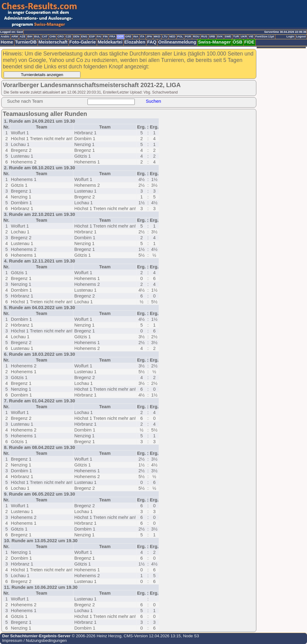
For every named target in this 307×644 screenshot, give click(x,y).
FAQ (152, 42)
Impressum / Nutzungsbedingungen (34, 640)
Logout (301, 36)
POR (188, 36)
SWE (228, 36)
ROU (196, 36)
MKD (157, 36)
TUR (236, 36)
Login (290, 36)
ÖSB (238, 42)
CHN (52, 36)
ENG (84, 36)
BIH (30, 36)
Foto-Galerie (83, 42)
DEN (76, 36)
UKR (244, 36)
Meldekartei (110, 42)
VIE (251, 36)
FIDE (249, 42)
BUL (37, 36)
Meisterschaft (53, 42)
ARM (15, 36)
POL (180, 36)
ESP (92, 36)
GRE (128, 36)
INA (136, 36)
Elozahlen (135, 42)
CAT (45, 36)
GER (120, 36)
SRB (212, 36)
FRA (112, 36)
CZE (69, 36)
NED (172, 36)
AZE (23, 36)
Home (7, 42)
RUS (204, 36)
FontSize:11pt (264, 36)
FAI (99, 36)
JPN (149, 36)
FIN (105, 36)
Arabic (5, 36)
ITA (142, 36)
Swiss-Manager (214, 42)
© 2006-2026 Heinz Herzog (96, 636)
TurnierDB (26, 42)
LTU (165, 36)
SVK (220, 36)
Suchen (153, 101)
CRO (61, 36)
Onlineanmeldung (177, 42)
